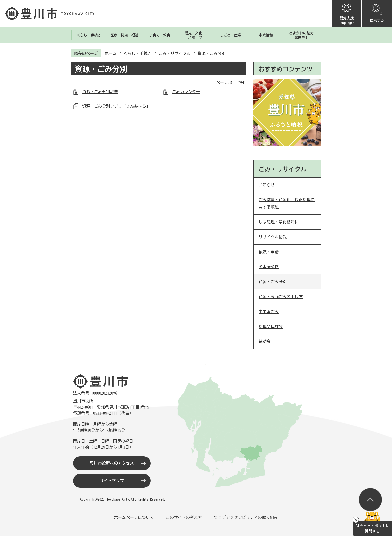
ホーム (111, 53)
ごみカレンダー (186, 92)
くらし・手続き (138, 53)
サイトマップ (112, 481)
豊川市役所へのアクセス (112, 463)
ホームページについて (134, 517)
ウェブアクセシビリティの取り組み (246, 517)
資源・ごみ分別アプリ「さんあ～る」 (116, 106)
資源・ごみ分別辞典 (100, 92)
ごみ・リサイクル (175, 53)
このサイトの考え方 (184, 517)
